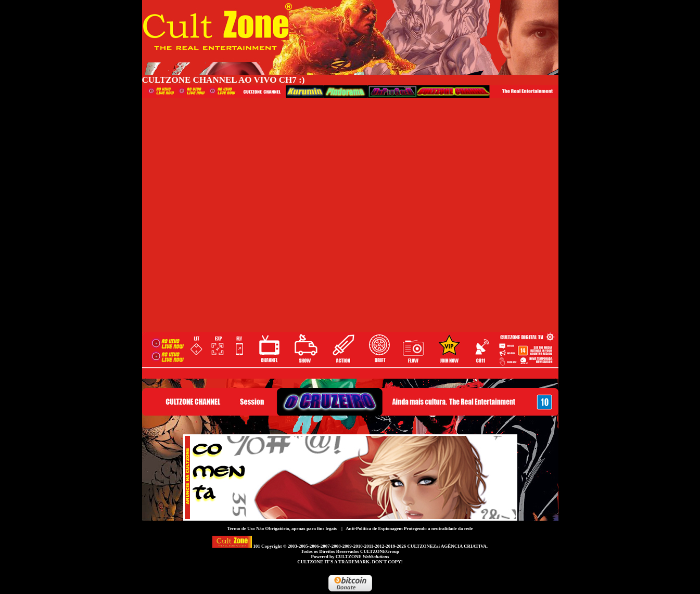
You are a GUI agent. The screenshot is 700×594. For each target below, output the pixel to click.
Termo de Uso (241, 528)
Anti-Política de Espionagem (374, 528)
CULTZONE (362, 557)
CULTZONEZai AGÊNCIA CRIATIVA (447, 546)
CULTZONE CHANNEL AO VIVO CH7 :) (224, 80)
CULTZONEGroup (380, 551)
